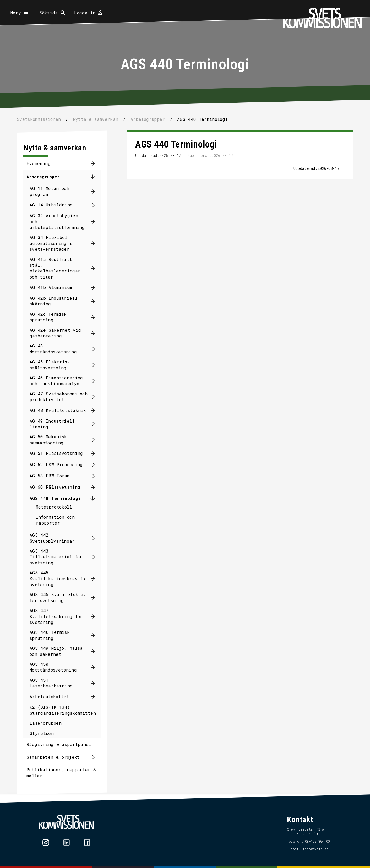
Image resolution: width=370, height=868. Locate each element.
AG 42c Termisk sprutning (48, 317)
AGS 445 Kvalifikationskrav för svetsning (59, 578)
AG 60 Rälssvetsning (55, 487)
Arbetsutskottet (50, 697)
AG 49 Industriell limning (52, 424)
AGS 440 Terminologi (55, 498)
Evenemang (39, 163)
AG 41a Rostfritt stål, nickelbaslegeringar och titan (55, 268)
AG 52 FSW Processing (56, 464)
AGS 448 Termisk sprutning (50, 635)
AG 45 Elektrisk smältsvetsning (50, 365)
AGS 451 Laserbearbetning (51, 683)
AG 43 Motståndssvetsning (53, 349)
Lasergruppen (46, 723)
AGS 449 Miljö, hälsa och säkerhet (56, 651)
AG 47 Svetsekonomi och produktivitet (59, 397)
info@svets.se (315, 849)
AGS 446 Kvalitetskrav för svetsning (58, 597)
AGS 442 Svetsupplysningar (52, 538)
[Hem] (322, 18)
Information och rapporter (56, 520)
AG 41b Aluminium (51, 287)
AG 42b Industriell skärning (54, 301)
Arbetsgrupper (43, 177)
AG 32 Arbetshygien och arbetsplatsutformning (58, 221)
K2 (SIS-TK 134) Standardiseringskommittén (63, 710)
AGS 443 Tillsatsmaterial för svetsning (56, 557)
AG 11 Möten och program (50, 191)
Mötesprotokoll (54, 507)
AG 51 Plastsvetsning (56, 453)
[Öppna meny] (20, 13)
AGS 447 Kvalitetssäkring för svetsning (56, 616)
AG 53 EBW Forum (50, 476)
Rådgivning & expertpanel (59, 744)
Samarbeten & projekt (53, 757)
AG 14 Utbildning (51, 205)
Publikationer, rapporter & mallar (61, 773)
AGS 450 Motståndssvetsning (53, 667)
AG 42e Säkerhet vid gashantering (56, 333)
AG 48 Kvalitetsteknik (58, 410)
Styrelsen (42, 733)
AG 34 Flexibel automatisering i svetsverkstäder (51, 243)
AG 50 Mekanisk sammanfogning (48, 440)
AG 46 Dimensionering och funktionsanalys (56, 381)
